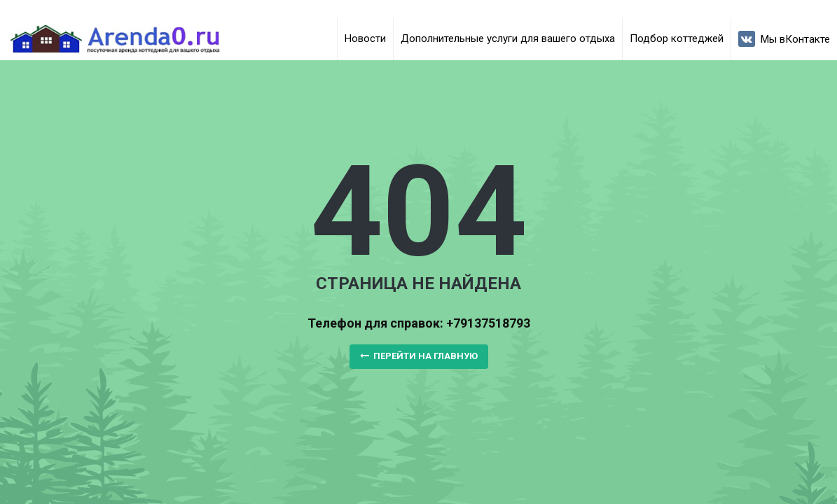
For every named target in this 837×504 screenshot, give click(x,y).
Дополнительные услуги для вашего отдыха (508, 38)
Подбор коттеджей (677, 38)
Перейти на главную (419, 356)
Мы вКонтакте (784, 39)
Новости (365, 38)
